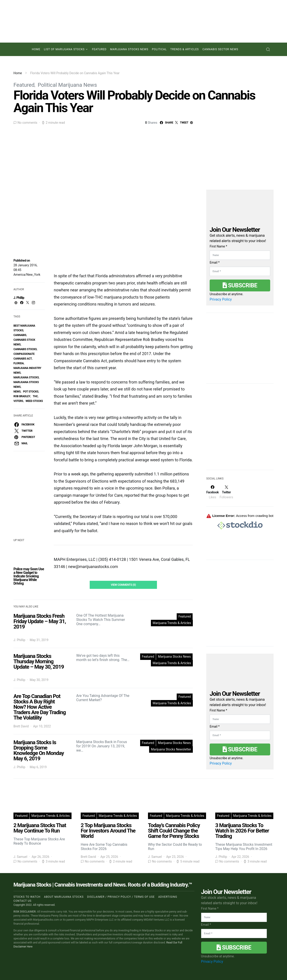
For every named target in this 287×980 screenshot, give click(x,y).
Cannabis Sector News (220, 49)
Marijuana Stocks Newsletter (171, 749)
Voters (18, 401)
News (17, 392)
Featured (99, 49)
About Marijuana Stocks (64, 897)
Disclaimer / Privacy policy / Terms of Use (121, 897)
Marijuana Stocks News (129, 49)
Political (159, 49)
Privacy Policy (221, 299)
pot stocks (31, 392)
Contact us (22, 901)
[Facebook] (212, 492)
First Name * (218, 246)
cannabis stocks (25, 349)
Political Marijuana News (67, 85)
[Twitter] (226, 492)
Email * (215, 262)
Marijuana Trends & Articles (172, 623)
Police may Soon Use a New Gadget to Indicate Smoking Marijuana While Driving (29, 576)
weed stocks (34, 401)
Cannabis (20, 335)
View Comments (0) (123, 585)
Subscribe (240, 285)
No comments (27, 123)
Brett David (21, 726)
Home (36, 49)
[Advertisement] (240, 429)
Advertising (168, 897)
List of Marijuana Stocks (64, 49)
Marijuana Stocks (26, 377)
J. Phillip (19, 298)
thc (35, 396)
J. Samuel (20, 857)
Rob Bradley (22, 396)
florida (19, 363)
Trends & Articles (185, 49)
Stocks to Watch (27, 897)
